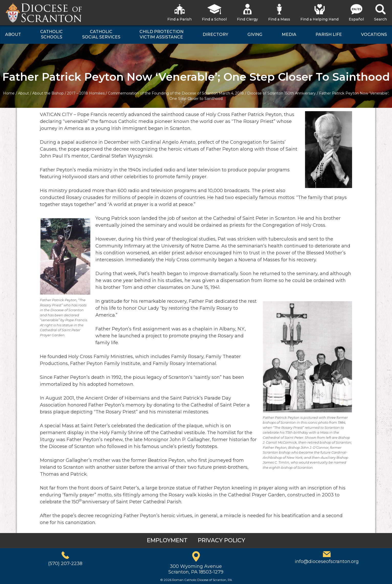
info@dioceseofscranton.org (327, 561)
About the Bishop (48, 93)
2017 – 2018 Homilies (86, 93)
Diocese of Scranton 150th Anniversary (281, 93)
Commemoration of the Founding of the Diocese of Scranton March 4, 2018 (176, 93)
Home (9, 93)
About (23, 93)
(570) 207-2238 (65, 564)
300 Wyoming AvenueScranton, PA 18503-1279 (196, 569)
